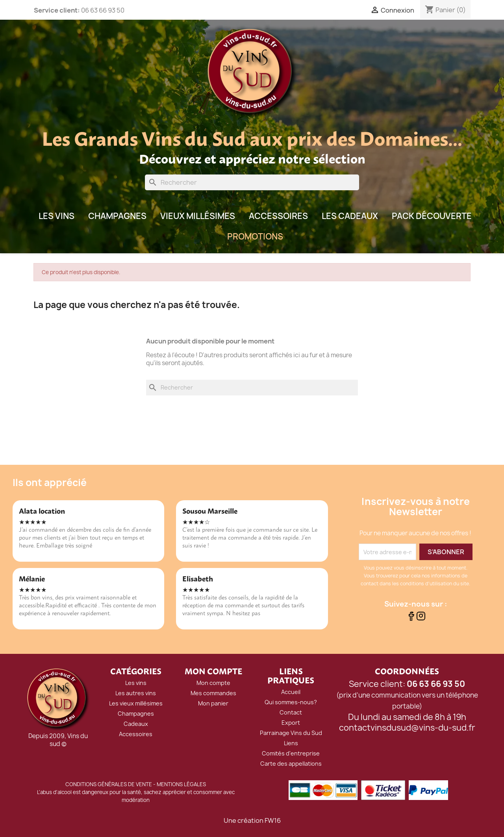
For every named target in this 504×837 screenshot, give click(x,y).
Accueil (291, 692)
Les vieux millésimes (136, 703)
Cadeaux (136, 724)
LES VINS (57, 216)
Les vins (136, 683)
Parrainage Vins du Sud (291, 733)
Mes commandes (213, 693)
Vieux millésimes (198, 216)
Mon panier (213, 703)
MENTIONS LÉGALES (181, 784)
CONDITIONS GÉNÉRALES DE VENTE (109, 784)
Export (291, 723)
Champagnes (117, 216)
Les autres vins (136, 693)
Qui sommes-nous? (291, 702)
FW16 (273, 820)
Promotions (255, 237)
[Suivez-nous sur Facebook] (411, 618)
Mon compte (213, 683)
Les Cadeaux (350, 216)
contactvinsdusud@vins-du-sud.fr (407, 728)
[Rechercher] (252, 182)
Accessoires (278, 216)
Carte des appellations (291, 764)
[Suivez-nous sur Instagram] (421, 618)
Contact (291, 712)
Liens (291, 743)
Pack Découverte (432, 216)
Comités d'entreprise (291, 753)
